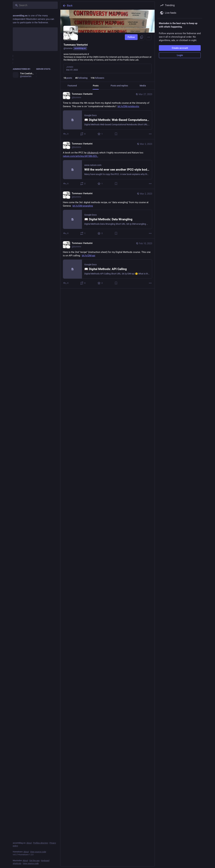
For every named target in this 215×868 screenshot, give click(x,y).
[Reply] (66, 134)
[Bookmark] (116, 134)
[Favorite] (100, 134)
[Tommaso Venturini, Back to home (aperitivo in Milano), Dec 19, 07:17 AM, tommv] (107, 442)
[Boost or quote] (83, 134)
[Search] (35, 5)
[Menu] (149, 37)
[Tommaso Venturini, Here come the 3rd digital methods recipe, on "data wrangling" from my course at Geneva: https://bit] (107, 214)
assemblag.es (80, 48)
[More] (150, 134)
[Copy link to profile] (142, 37)
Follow (131, 37)
